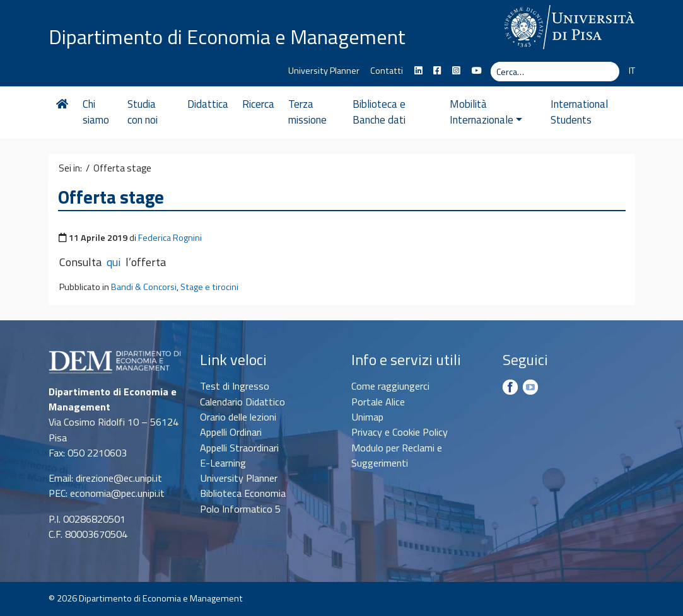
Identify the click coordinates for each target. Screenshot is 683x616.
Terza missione (307, 112)
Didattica (208, 104)
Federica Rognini (170, 238)
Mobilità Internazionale (486, 112)
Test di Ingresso (235, 386)
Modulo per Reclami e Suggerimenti (397, 455)
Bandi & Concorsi (144, 287)
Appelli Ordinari (231, 432)
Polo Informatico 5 (240, 509)
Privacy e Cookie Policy (400, 432)
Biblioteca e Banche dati (379, 112)
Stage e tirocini (209, 287)
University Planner (324, 71)
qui (114, 262)
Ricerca (258, 104)
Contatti (387, 71)
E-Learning (223, 463)
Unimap (367, 417)
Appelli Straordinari (239, 448)
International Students (579, 112)
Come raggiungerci (390, 386)
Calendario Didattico (242, 402)
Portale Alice (378, 402)
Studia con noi (143, 112)
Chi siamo (96, 112)
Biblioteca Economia (243, 493)
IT (632, 71)
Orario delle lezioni (238, 417)
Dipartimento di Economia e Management (227, 37)
